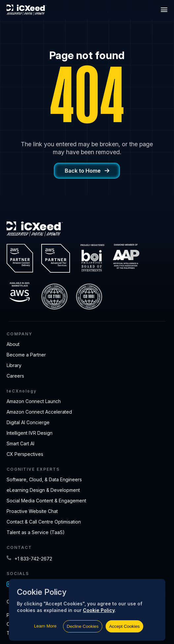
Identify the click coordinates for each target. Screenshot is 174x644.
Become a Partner (26, 355)
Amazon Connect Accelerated (39, 412)
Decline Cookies (83, 626)
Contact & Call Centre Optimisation (44, 522)
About (13, 344)
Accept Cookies (124, 626)
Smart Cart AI (20, 443)
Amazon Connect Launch (34, 401)
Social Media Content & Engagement (46, 501)
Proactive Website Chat (32, 511)
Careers (15, 376)
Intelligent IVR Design (30, 433)
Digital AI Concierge (28, 422)
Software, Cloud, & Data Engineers (44, 479)
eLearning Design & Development (43, 490)
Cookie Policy (99, 610)
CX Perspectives (25, 454)
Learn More (45, 626)
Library (14, 365)
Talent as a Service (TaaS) (36, 532)
